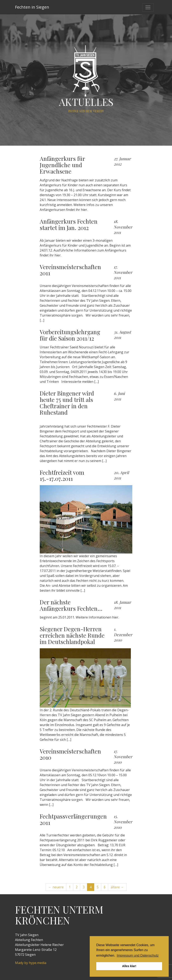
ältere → (117, 887)
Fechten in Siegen (32, 7)
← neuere (56, 887)
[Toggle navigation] (148, 7)
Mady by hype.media (31, 963)
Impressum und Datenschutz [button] (138, 955)
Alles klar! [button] (129, 966)
